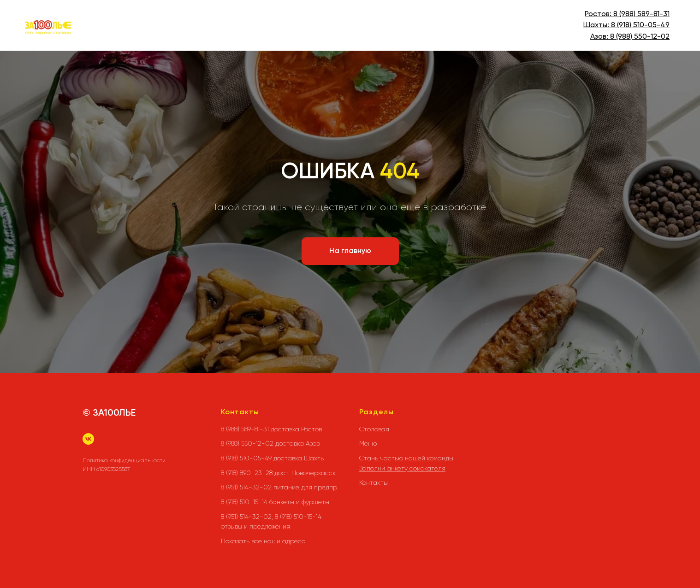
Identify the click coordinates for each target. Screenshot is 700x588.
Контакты (374, 482)
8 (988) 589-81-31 (641, 14)
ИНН (89, 469)
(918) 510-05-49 (642, 25)
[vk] (88, 439)
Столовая (374, 429)
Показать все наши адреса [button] (263, 541)
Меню (368, 443)
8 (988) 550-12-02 (640, 37)
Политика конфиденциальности (124, 460)
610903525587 (113, 469)
